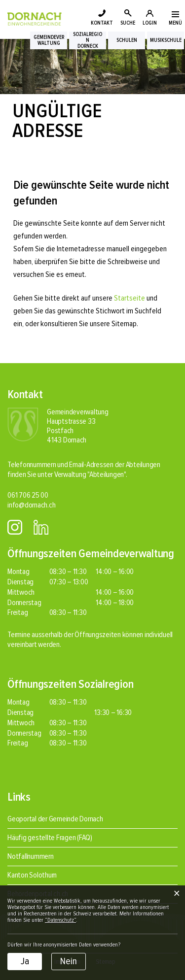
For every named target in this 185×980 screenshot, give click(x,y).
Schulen (127, 40)
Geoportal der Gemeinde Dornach (55, 819)
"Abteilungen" (107, 474)
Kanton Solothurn (32, 875)
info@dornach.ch (31, 505)
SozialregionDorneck (88, 40)
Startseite (129, 298)
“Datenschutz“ (60, 920)
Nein (69, 961)
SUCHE (128, 23)
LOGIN (150, 23)
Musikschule (166, 40)
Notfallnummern (31, 856)
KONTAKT (102, 23)
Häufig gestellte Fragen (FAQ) (50, 838)
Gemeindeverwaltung (49, 40)
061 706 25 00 (28, 495)
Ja (25, 961)
